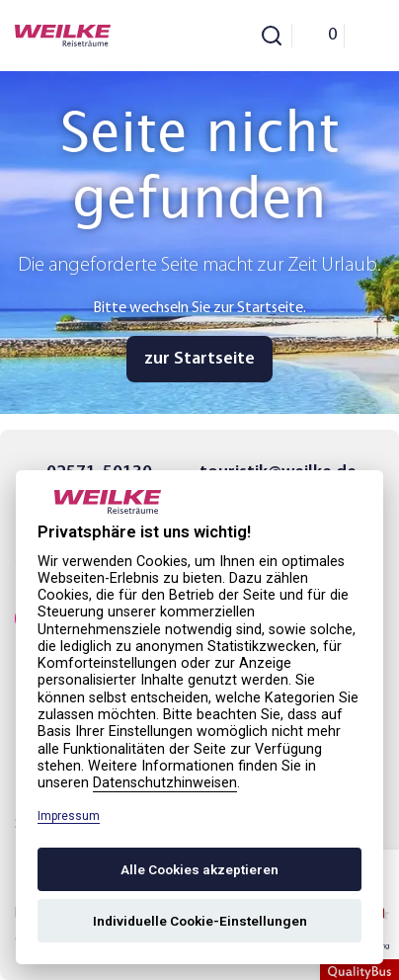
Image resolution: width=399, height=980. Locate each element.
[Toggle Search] (272, 36)
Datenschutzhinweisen (165, 783)
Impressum (69, 816)
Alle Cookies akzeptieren (199, 869)
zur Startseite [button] (199, 359)
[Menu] (364, 36)
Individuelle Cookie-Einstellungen (200, 921)
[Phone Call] (216, 36)
